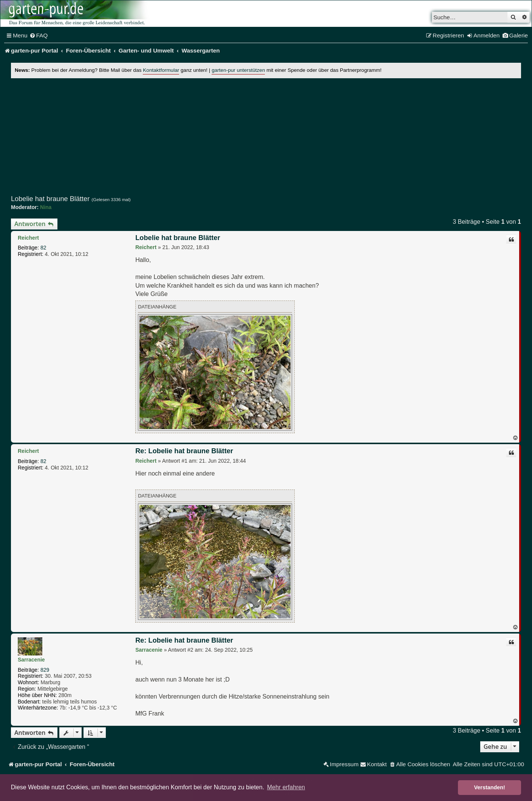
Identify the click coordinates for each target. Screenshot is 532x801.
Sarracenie (31, 660)
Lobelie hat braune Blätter (50, 199)
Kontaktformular (161, 70)
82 (43, 248)
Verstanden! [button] (490, 787)
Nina (46, 207)
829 (45, 670)
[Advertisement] (266, 136)
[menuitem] (39, 36)
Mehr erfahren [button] (286, 787)
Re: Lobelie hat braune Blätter (184, 451)
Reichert (28, 238)
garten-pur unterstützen (238, 70)
